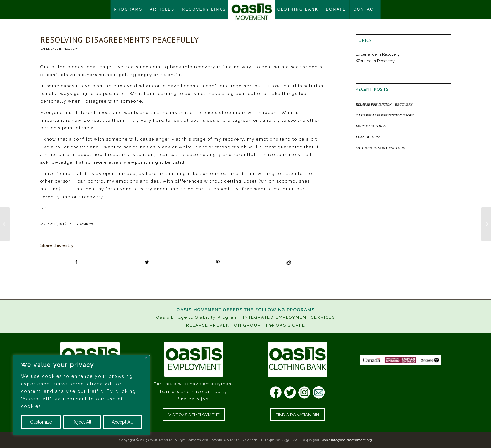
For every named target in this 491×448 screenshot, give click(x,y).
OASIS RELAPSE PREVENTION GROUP (385, 115)
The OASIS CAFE (285, 325)
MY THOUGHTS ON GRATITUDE (380, 148)
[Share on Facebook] (76, 263)
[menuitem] (128, 9)
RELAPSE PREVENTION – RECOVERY (384, 104)
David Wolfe (90, 224)
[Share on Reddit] (289, 263)
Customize (41, 422)
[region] (81, 395)
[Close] (146, 358)
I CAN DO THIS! (368, 137)
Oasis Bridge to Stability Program (197, 317)
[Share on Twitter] (147, 263)
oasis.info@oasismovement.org (347, 440)
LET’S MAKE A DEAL (372, 126)
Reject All (82, 422)
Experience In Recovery (59, 49)
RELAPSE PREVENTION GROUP (223, 325)
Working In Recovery (375, 61)
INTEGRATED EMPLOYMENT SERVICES (289, 317)
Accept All (122, 422)
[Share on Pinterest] (218, 263)
